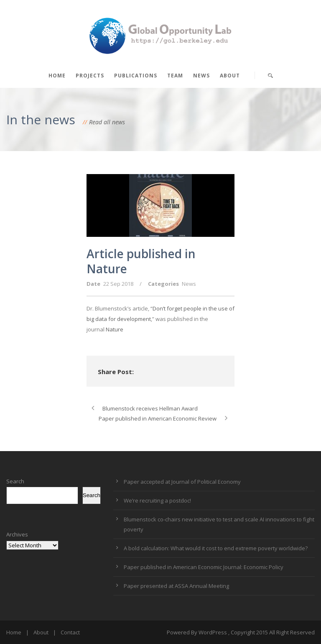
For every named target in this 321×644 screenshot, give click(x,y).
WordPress (213, 632)
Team (175, 76)
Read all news (107, 122)
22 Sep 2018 (118, 284)
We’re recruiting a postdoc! (157, 500)
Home (57, 76)
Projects (90, 76)
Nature (115, 329)
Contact (70, 632)
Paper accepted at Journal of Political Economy (182, 482)
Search (15, 481)
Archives (17, 534)
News (201, 76)
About (230, 76)
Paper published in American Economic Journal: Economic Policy (204, 567)
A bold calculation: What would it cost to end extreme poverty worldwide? (216, 548)
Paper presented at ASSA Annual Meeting (176, 586)
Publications (136, 76)
